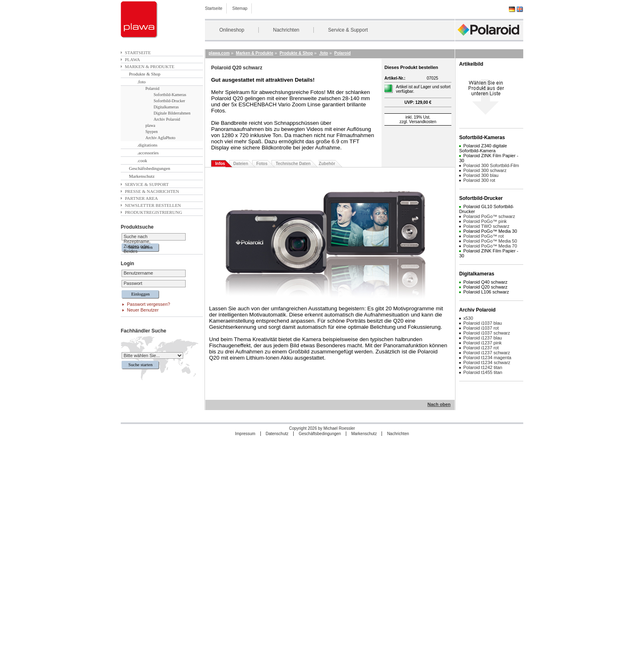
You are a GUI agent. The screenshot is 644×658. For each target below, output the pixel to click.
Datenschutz (277, 434)
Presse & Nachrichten (152, 191)
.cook (142, 160)
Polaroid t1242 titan (483, 367)
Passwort (133, 283)
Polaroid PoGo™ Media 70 (490, 246)
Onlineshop (232, 30)
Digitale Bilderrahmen (172, 113)
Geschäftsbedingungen (149, 168)
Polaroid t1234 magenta (487, 358)
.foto (141, 82)
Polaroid (152, 88)
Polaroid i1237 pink (483, 343)
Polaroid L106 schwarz (486, 292)
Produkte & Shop (145, 74)
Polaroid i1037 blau (483, 323)
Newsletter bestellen (153, 205)
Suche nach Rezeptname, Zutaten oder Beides (137, 244)
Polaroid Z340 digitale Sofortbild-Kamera (483, 148)
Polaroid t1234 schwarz (487, 362)
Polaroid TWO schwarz (486, 226)
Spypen (152, 132)
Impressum (245, 434)
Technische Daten (293, 164)
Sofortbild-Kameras (170, 95)
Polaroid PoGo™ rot (483, 236)
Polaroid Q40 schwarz (485, 282)
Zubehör (327, 164)
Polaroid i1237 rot (481, 348)
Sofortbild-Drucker (169, 101)
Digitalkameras (166, 107)
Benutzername (138, 273)
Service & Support (348, 30)
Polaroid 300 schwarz (485, 170)
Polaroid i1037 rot (481, 328)
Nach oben (439, 404)
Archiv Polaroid (167, 119)
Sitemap (240, 8)
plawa (132, 60)
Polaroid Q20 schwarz (485, 287)
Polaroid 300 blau (481, 175)
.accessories (148, 153)
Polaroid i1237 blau (483, 338)
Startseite (214, 8)
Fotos (262, 164)
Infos (220, 164)
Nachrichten (286, 30)
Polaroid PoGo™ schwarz (489, 216)
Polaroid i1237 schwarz (487, 353)
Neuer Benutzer (143, 310)
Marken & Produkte (149, 66)
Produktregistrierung (153, 212)
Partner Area (141, 198)
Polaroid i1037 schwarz (487, 333)
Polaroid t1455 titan (483, 372)
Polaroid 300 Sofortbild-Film (491, 165)
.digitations (147, 145)
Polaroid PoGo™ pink (485, 221)
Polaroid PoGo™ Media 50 (490, 241)
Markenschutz (142, 176)
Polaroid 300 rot (479, 180)
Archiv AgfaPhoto (160, 138)
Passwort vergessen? (148, 304)
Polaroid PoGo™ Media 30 (490, 231)
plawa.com (219, 53)
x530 (468, 318)
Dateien (241, 164)
